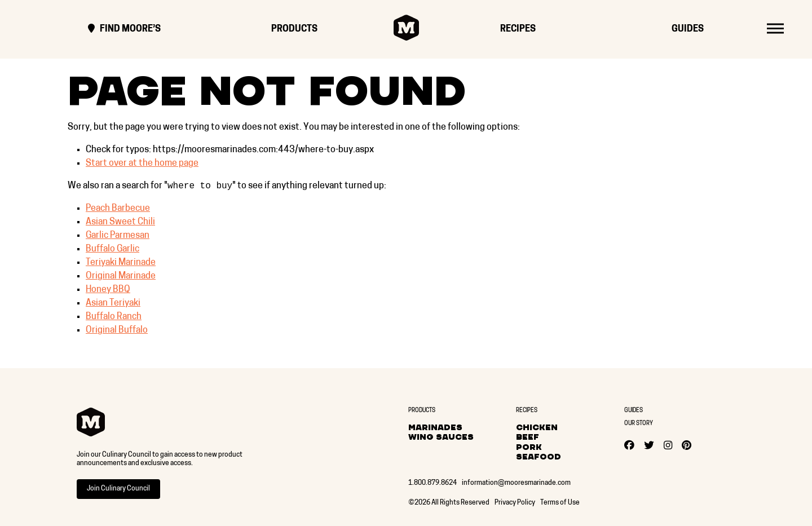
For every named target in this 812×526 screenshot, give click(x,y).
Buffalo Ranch (114, 318)
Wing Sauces (441, 437)
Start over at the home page (142, 163)
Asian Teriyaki (113, 304)
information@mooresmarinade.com (516, 483)
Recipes (518, 29)
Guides (688, 29)
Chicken (537, 427)
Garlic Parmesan (118, 237)
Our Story (639, 424)
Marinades (435, 427)
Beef (528, 437)
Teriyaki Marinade (121, 264)
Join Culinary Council (118, 489)
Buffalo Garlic (112, 250)
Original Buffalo (117, 331)
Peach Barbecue (118, 210)
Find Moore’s (124, 29)
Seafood (539, 457)
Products (294, 29)
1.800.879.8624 (433, 483)
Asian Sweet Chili (120, 223)
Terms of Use (560, 503)
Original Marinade (121, 277)
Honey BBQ (108, 291)
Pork (529, 447)
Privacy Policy (515, 503)
